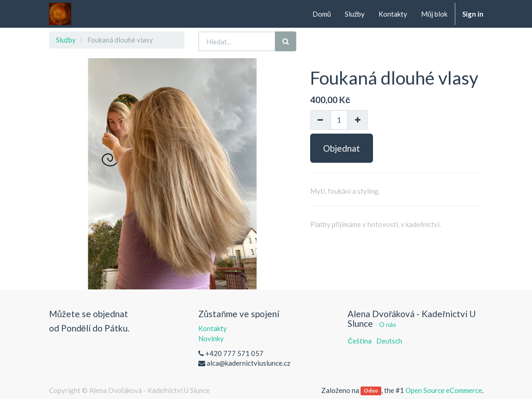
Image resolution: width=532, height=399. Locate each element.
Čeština (360, 341)
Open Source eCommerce (444, 390)
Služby (66, 40)
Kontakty (213, 328)
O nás (388, 324)
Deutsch (389, 341)
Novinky (211, 338)
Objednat (342, 148)
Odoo (371, 391)
